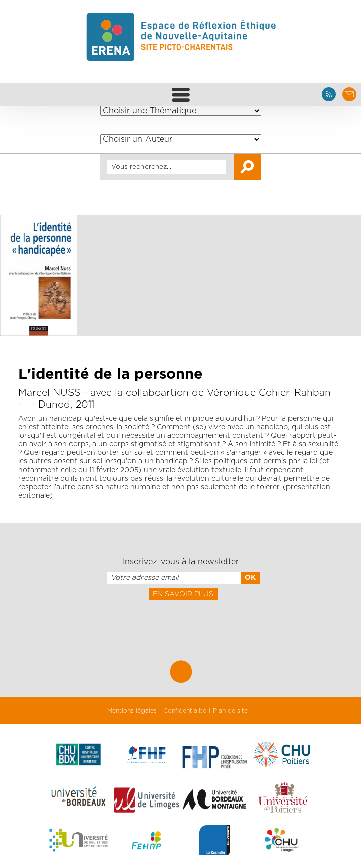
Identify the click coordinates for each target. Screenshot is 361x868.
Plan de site (230, 711)
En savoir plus (183, 594)
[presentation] (180, 623)
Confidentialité (185, 711)
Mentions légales (132, 711)
